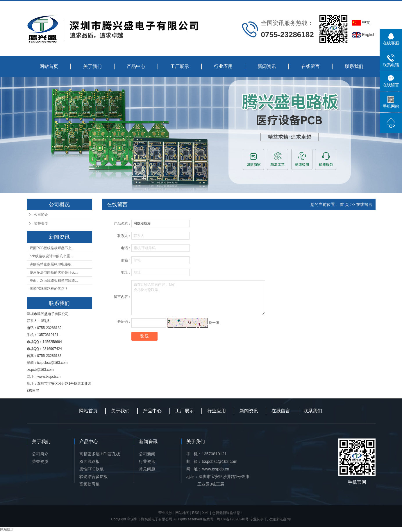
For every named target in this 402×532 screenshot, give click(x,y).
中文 (361, 22)
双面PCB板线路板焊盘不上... (52, 248)
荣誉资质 (41, 224)
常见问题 (147, 469)
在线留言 (310, 66)
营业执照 (165, 513)
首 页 (344, 204)
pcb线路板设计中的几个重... (51, 256)
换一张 (214, 323)
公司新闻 (147, 454)
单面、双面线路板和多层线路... (54, 281)
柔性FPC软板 (92, 469)
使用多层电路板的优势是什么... (54, 272)
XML (206, 513)
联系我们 (354, 66)
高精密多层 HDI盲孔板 (100, 454)
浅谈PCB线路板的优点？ (49, 289)
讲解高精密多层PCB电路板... (52, 264)
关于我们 (92, 66)
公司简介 (41, 215)
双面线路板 (90, 461)
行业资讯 (147, 461)
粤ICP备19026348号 (233, 519)
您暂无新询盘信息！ (228, 513)
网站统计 (7, 529)
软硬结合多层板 (94, 477)
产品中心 (136, 66)
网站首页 (49, 66)
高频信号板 (90, 484)
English (364, 35)
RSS (196, 513)
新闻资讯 (267, 66)
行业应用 (223, 66)
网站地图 (182, 513)
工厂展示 (180, 66)
